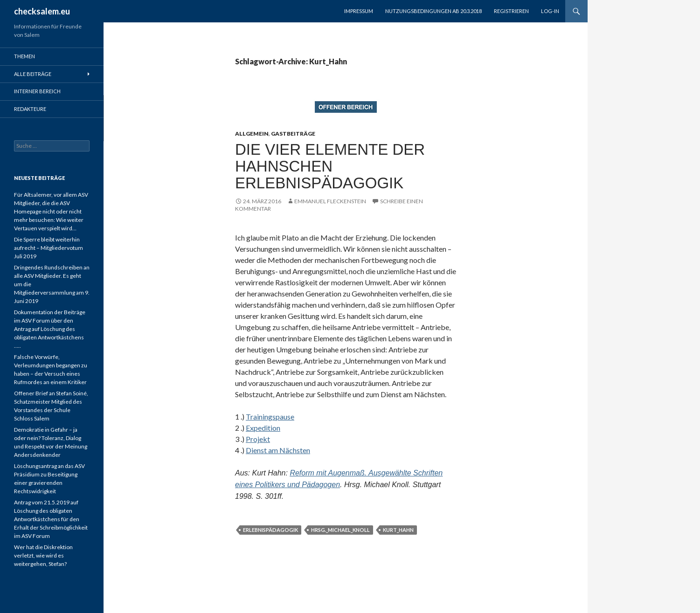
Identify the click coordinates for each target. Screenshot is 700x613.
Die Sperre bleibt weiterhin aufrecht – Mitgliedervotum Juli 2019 (49, 248)
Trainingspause (270, 417)
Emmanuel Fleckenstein (330, 201)
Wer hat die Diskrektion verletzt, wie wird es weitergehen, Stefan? (43, 555)
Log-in (550, 11)
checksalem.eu (42, 11)
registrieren (511, 11)
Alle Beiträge (33, 74)
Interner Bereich (37, 91)
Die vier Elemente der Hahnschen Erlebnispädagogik (330, 166)
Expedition (263, 428)
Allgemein (252, 134)
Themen (24, 56)
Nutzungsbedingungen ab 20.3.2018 (433, 11)
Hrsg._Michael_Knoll (340, 530)
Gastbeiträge (293, 134)
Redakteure (30, 109)
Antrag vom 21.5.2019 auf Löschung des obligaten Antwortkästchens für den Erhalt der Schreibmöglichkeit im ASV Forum (51, 519)
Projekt (258, 439)
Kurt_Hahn (398, 530)
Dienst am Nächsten (278, 450)
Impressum (359, 11)
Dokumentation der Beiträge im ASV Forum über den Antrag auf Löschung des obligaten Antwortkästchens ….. (50, 329)
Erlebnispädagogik (270, 530)
